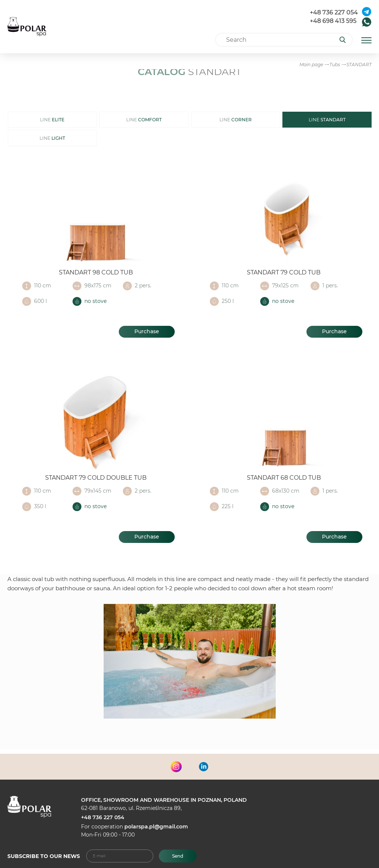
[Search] (345, 40)
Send (178, 856)
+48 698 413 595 (333, 21)
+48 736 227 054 (334, 12)
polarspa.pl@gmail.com (156, 827)
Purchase (147, 331)
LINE (52, 120)
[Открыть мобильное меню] (366, 40)
